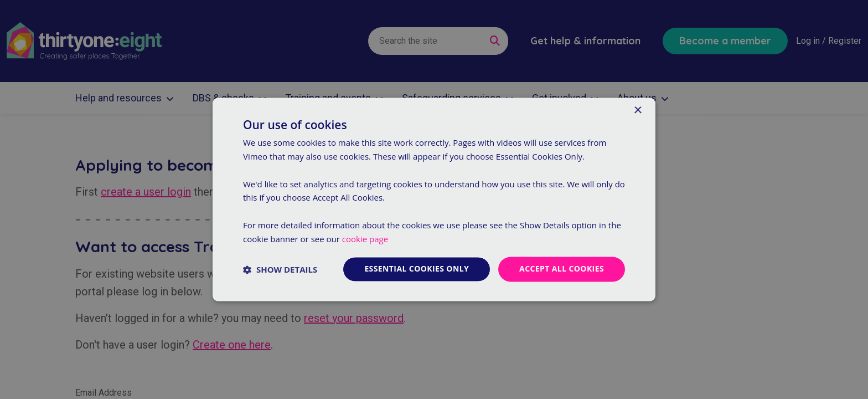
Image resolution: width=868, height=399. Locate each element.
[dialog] (434, 199)
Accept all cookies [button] (562, 269)
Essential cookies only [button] (417, 269)
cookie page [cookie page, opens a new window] (365, 239)
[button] (280, 269)
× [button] (637, 111)
